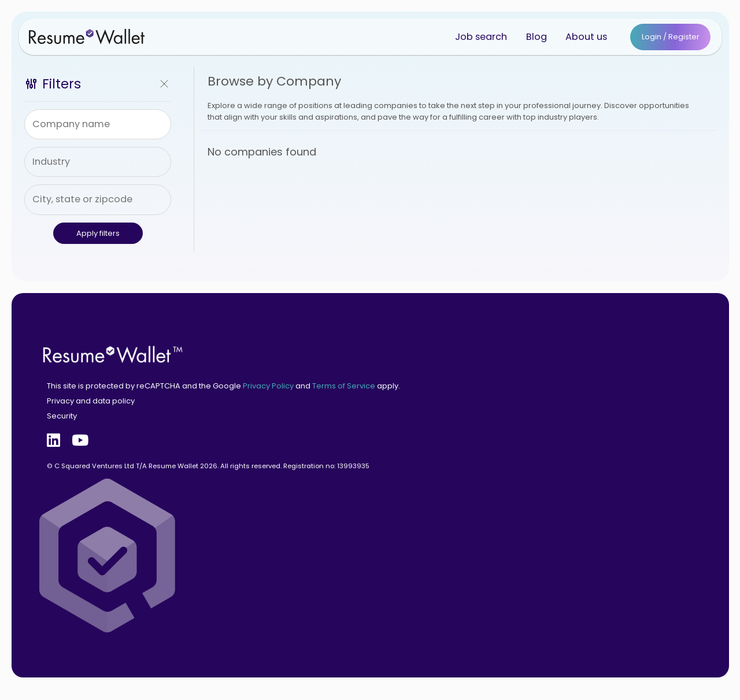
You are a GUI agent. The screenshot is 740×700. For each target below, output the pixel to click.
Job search (481, 37)
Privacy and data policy (91, 401)
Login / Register (671, 37)
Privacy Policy (268, 386)
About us (586, 37)
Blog (536, 37)
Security (62, 416)
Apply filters (98, 233)
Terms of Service (344, 386)
